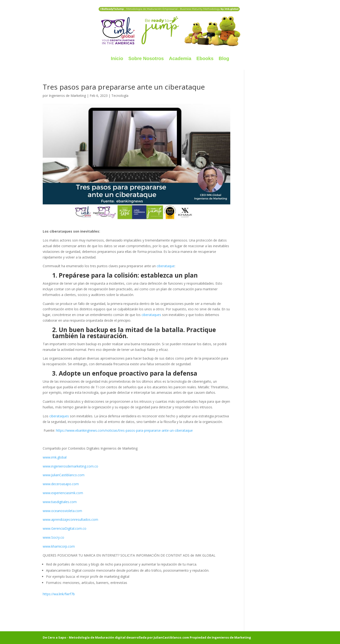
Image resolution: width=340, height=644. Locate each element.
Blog (224, 58)
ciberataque (166, 266)
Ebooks (205, 58)
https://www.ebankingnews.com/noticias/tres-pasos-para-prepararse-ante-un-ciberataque (124, 430)
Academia (180, 58)
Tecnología (120, 96)
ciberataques (151, 315)
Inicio (117, 58)
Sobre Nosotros (146, 58)
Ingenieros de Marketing (67, 96)
